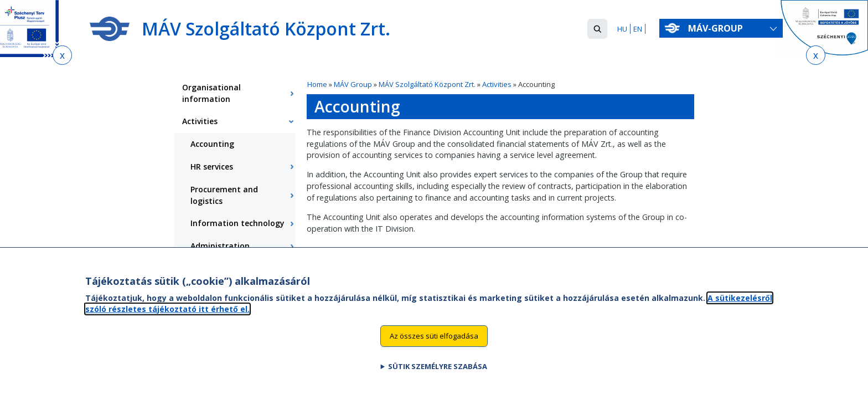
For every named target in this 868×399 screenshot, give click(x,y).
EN (638, 29)
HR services (212, 167)
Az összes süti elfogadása (434, 346)
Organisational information (211, 93)
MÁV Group (353, 84)
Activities (497, 84)
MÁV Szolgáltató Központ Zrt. (427, 84)
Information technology (237, 223)
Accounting (212, 144)
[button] (597, 29)
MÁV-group (715, 28)
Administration (220, 246)
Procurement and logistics (224, 195)
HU (622, 29)
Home (317, 84)
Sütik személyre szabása (438, 377)
